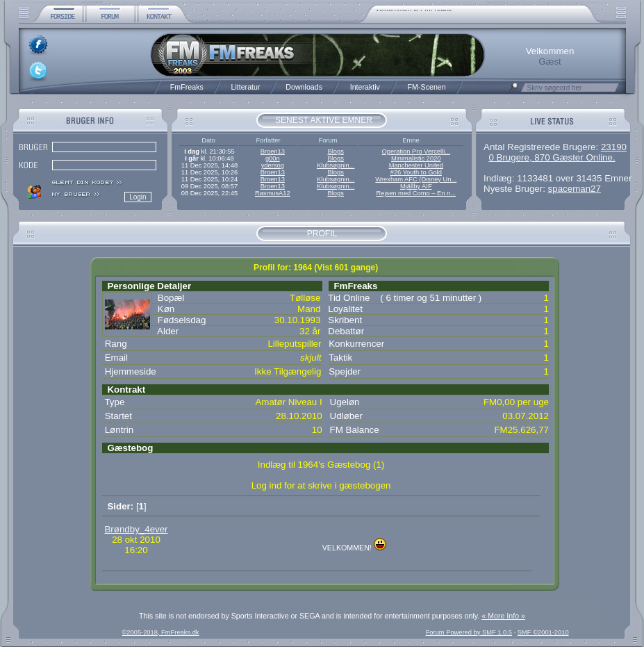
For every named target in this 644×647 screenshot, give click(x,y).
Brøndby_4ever (136, 529)
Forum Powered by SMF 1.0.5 (469, 632)
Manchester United (416, 165)
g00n (273, 158)
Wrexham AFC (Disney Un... (416, 179)
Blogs (335, 151)
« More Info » (503, 616)
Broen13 (273, 151)
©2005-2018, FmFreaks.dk (160, 632)
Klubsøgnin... (336, 165)
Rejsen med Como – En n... (416, 193)
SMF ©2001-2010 (543, 632)
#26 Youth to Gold (416, 172)
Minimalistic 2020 (416, 158)
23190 (614, 147)
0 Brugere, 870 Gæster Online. (552, 157)
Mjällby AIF (416, 186)
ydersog (273, 165)
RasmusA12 (273, 193)
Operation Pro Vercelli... (416, 151)
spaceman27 (575, 189)
